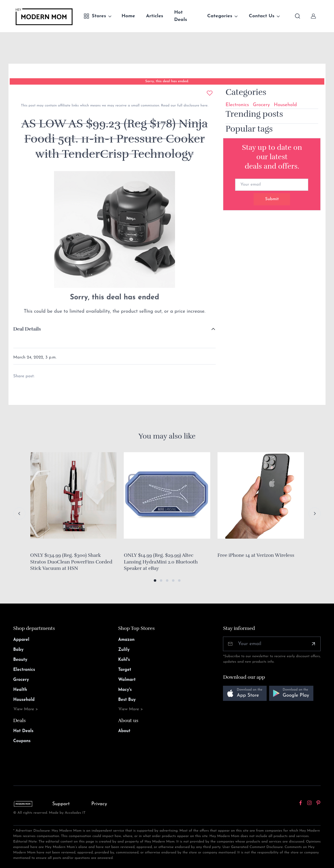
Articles (155, 16)
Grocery (261, 105)
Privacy (99, 804)
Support (61, 804)
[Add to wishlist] (210, 93)
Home (128, 16)
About (124, 731)
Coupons (22, 741)
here (203, 106)
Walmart (127, 680)
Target (125, 670)
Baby (19, 650)
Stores (95, 16)
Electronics (237, 105)
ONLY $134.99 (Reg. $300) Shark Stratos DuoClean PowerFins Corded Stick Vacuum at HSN (71, 562)
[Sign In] (313, 16)
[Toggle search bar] (298, 16)
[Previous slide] (19, 513)
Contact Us (261, 16)
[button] (155, 580)
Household (285, 105)
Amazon (127, 640)
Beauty (20, 660)
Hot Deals (181, 16)
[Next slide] (315, 513)
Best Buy (127, 700)
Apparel (21, 640)
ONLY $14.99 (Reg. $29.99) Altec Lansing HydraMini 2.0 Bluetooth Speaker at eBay (161, 562)
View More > (26, 709)
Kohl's (124, 660)
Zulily (124, 650)
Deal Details (27, 329)
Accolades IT (75, 813)
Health (20, 690)
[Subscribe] (313, 644)
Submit (272, 199)
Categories (220, 16)
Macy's (125, 690)
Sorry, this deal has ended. (167, 81)
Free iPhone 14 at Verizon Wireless (256, 555)
